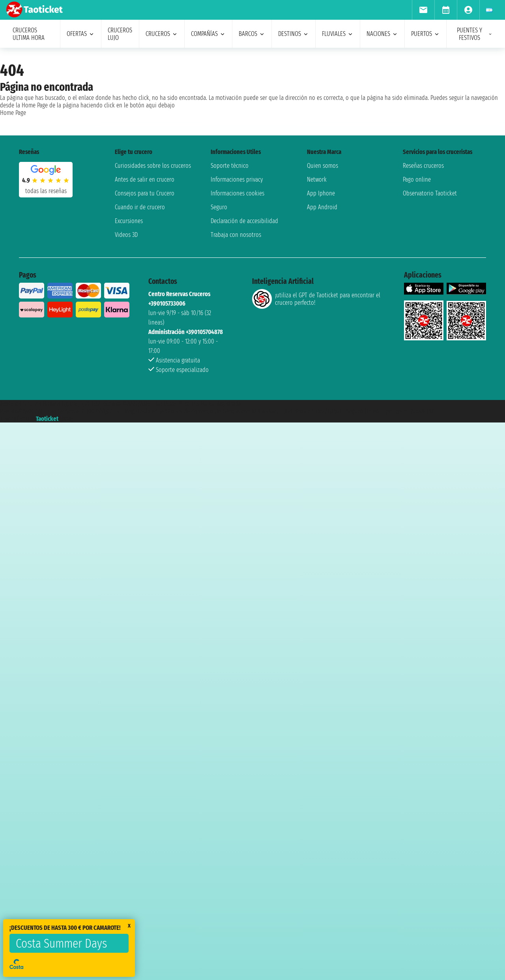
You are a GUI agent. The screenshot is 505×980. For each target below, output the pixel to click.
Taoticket (47, 419)
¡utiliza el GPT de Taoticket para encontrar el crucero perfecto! (316, 299)
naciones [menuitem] (382, 34)
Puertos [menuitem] (426, 34)
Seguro (219, 207)
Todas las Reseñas (46, 191)
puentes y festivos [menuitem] (475, 34)
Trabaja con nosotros (236, 235)
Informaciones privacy (237, 179)
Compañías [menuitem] (208, 34)
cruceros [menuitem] (162, 34)
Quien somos (323, 166)
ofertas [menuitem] (81, 34)
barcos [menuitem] (252, 34)
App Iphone (321, 193)
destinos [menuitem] (294, 34)
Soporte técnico (230, 166)
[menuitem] (423, 10)
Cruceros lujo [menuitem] (120, 34)
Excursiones (129, 221)
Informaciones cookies (238, 193)
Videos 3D (126, 235)
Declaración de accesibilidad (244, 221)
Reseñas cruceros (423, 166)
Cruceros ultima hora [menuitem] (29, 34)
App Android (322, 207)
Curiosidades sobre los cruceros (153, 166)
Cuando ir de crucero (140, 207)
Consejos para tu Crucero (145, 193)
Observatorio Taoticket (430, 193)
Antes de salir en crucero (145, 179)
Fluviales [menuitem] (338, 34)
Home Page (13, 113)
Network (317, 179)
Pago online (417, 179)
